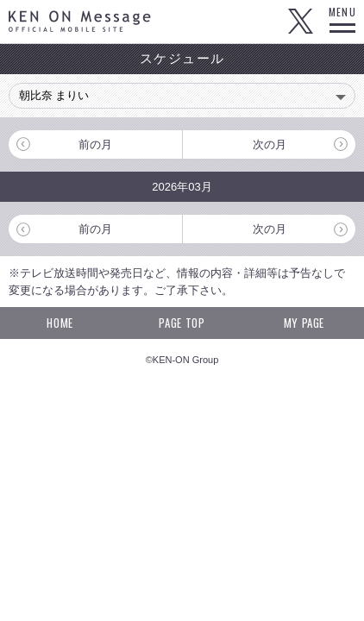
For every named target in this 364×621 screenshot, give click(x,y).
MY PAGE (304, 323)
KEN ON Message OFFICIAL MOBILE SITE (80, 21)
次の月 (270, 144)
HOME (60, 323)
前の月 (95, 144)
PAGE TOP (182, 323)
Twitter (300, 22)
